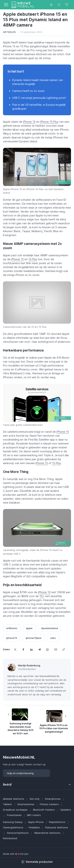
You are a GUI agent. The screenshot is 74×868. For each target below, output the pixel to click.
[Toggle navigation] (6, 5)
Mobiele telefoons (14, 799)
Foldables (34, 827)
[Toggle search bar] (59, 5)
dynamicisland (49, 628)
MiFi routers (34, 815)
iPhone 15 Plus (49, 122)
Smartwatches (26, 804)
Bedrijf (7, 784)
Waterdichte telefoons (47, 833)
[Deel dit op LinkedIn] (31, 649)
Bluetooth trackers (44, 810)
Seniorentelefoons (18, 833)
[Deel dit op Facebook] (23, 649)
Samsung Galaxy (13, 822)
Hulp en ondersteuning (20, 773)
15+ (42, 596)
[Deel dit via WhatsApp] (47, 649)
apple (29, 628)
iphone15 (12, 638)
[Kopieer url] (64, 649)
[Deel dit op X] (15, 649)
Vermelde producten (37, 862)
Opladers (66, 810)
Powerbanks (14, 815)
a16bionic (12, 628)
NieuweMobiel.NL (19, 757)
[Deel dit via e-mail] (55, 649)
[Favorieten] (67, 5)
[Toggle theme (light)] (51, 5)
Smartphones (53, 799)
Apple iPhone (36, 822)
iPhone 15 (29, 122)
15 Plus (33, 259)
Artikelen (9, 32)
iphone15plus (34, 638)
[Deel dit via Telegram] (39, 649)
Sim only (35, 799)
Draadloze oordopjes (15, 810)
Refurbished (10, 838)
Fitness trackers (49, 804)
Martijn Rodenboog (29, 665)
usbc (53, 638)
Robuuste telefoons (57, 827)
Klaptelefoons (57, 822)
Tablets (7, 804)
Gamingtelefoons (13, 827)
